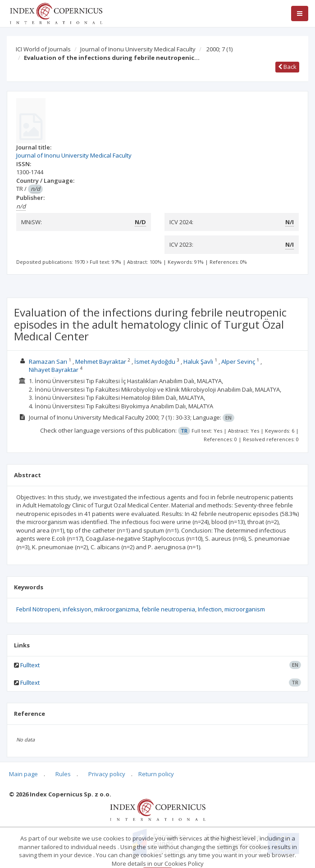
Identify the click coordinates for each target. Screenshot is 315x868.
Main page (23, 774)
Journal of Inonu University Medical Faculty (138, 49)
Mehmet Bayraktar (101, 362)
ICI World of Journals (43, 49)
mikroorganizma (116, 609)
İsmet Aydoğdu (155, 362)
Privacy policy (107, 774)
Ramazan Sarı (48, 362)
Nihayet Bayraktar (54, 370)
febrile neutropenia (168, 609)
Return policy (156, 774)
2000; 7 (219, 49)
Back (287, 67)
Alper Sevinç (238, 362)
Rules (63, 774)
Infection (210, 609)
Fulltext (30, 665)
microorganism (245, 609)
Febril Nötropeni (38, 609)
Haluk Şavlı (198, 362)
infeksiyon (77, 609)
